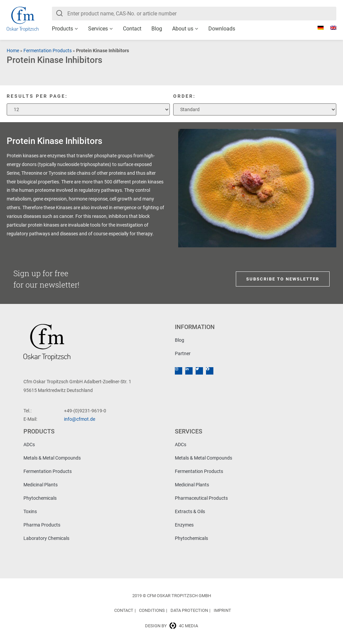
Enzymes (184, 525)
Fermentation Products (48, 51)
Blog (157, 29)
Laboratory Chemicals (46, 538)
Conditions (152, 610)
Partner (183, 353)
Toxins (30, 511)
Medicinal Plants (41, 485)
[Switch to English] (330, 28)
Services (98, 29)
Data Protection (189, 610)
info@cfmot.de (80, 419)
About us (183, 29)
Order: (184, 96)
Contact (132, 29)
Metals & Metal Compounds (52, 458)
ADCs (29, 445)
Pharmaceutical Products (201, 498)
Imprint (222, 610)
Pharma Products (42, 525)
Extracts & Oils (190, 511)
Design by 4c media (171, 626)
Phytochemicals (40, 498)
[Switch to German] (317, 28)
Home (13, 51)
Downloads (222, 29)
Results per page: (37, 96)
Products (62, 29)
